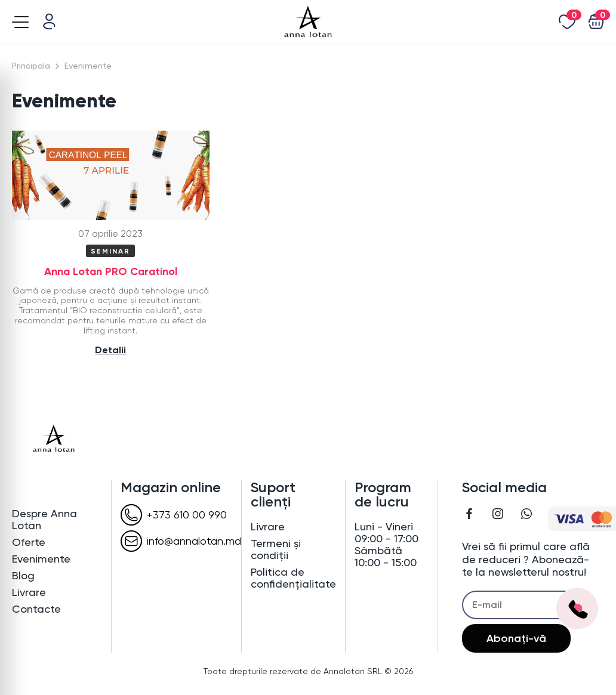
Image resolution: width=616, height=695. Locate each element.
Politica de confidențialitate (293, 578)
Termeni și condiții (276, 549)
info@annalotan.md (181, 541)
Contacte (36, 609)
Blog (23, 576)
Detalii (110, 350)
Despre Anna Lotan (44, 520)
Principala (31, 66)
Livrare (29, 592)
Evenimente (41, 559)
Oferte (29, 542)
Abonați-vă (516, 638)
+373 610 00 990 (174, 515)
